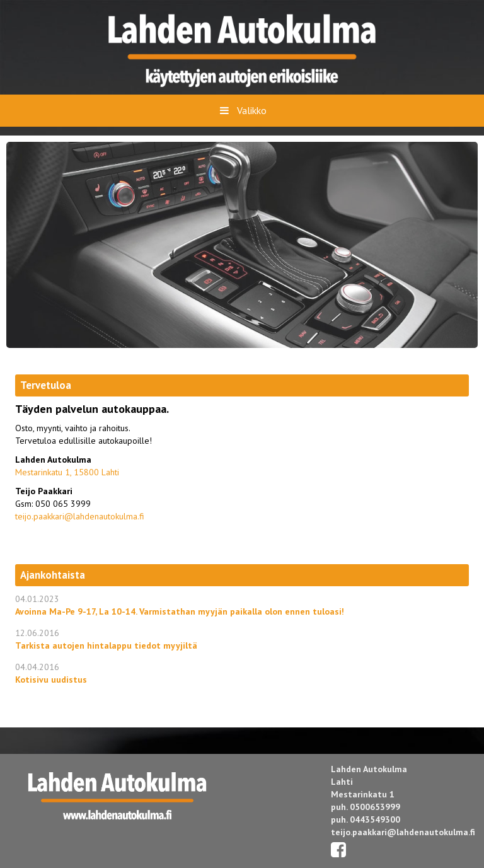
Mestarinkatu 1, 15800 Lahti (67, 472)
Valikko (242, 110)
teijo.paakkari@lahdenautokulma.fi (80, 516)
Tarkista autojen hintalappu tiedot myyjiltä (106, 645)
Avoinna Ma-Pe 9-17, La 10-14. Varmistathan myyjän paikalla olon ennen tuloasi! (180, 611)
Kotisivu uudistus (51, 680)
